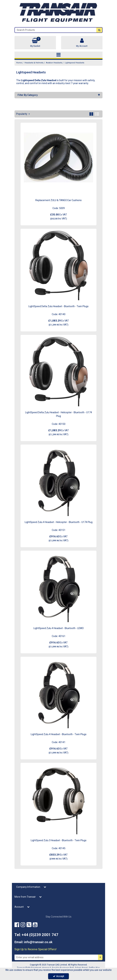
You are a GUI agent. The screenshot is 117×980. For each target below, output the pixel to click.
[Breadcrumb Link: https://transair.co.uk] (19, 63)
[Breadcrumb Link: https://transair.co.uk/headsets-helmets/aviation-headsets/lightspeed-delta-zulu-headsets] (74, 63)
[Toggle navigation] (58, 55)
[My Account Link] (82, 43)
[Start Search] (99, 30)
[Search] (56, 30)
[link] (17, 925)
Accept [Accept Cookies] (58, 976)
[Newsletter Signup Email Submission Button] (100, 957)
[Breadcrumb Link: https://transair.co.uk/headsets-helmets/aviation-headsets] (54, 63)
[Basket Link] (35, 43)
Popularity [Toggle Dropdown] (22, 114)
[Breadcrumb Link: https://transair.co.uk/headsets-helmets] (34, 63)
